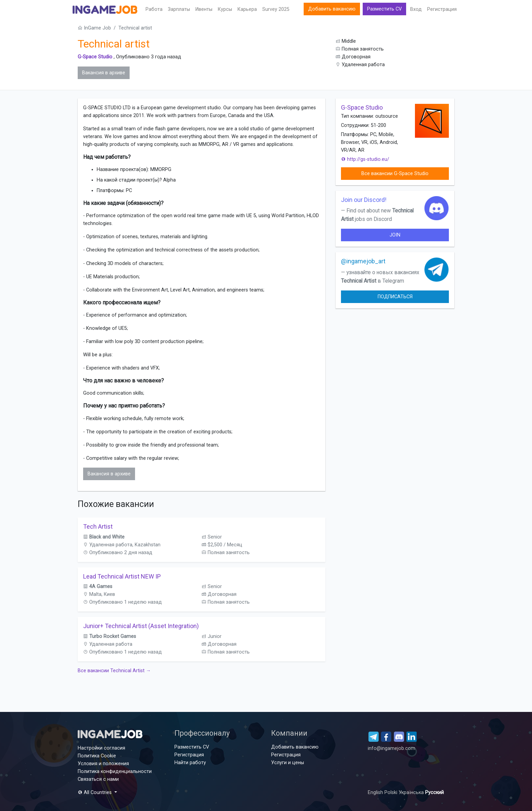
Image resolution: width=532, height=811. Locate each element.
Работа (154, 9)
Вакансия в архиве (104, 73)
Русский (434, 793)
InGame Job (94, 28)
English (376, 793)
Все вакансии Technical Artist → (114, 671)
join (395, 235)
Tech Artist (98, 526)
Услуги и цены (288, 763)
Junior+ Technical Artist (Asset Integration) (141, 626)
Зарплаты (179, 9)
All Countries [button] (95, 793)
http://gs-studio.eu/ (365, 159)
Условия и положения (103, 764)
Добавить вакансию (332, 9)
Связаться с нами (98, 779)
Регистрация (442, 9)
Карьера (247, 9)
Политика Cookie (97, 756)
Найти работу (190, 763)
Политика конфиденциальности (115, 771)
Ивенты (204, 9)
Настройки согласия (101, 748)
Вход (416, 9)
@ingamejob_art (363, 261)
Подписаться (395, 297)
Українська (412, 793)
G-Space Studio (95, 57)
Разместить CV (384, 9)
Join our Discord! (364, 200)
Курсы (225, 9)
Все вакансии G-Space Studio (395, 174)
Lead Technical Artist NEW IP (122, 576)
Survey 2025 (276, 9)
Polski (392, 793)
